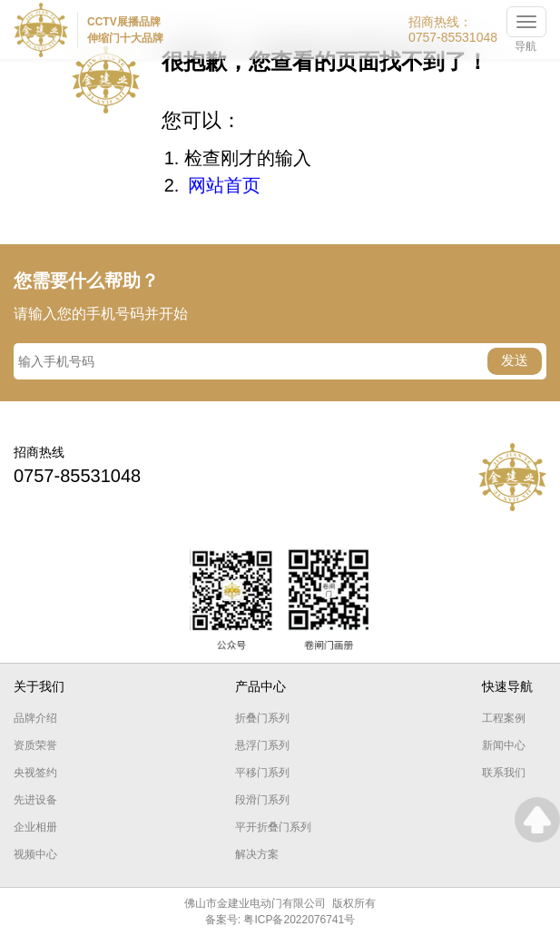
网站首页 (224, 185)
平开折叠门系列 (273, 827)
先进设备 (35, 800)
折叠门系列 (262, 718)
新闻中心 (504, 745)
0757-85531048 (453, 37)
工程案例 (504, 718)
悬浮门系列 (262, 745)
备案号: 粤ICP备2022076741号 (280, 920)
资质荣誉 (35, 745)
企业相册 (35, 827)
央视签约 (35, 773)
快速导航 (507, 686)
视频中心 (35, 854)
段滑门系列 (262, 800)
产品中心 (260, 686)
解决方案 (257, 854)
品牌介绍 (35, 718)
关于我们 (39, 686)
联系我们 (504, 773)
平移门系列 (262, 773)
